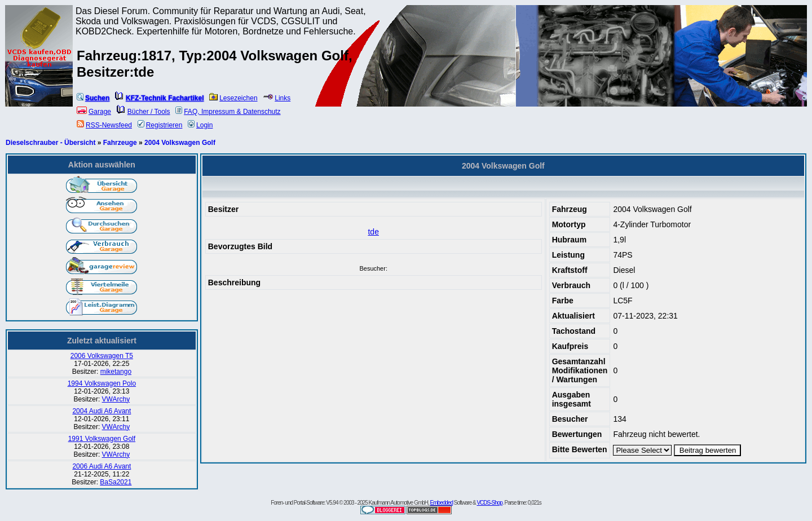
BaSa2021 (116, 482)
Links (277, 98)
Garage (94, 112)
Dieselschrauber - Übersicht (50, 143)
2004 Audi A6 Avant (101, 411)
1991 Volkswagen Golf (102, 439)
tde (373, 232)
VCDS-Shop (489, 503)
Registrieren (160, 125)
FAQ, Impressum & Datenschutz (228, 112)
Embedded (442, 503)
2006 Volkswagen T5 (102, 356)
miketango (116, 372)
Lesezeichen (233, 98)
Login (200, 125)
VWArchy (116, 399)
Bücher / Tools (144, 112)
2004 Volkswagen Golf (180, 143)
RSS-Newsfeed (104, 125)
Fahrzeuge (120, 143)
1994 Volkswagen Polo (102, 383)
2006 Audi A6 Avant (101, 466)
